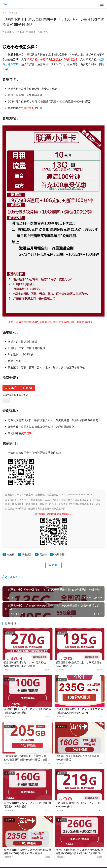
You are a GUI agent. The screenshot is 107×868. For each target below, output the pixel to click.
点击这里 (26, 433)
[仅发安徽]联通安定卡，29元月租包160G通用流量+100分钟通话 (27, 805)
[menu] (102, 4)
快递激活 (27, 554)
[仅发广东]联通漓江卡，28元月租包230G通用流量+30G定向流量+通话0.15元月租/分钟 (79, 852)
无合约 (43, 554)
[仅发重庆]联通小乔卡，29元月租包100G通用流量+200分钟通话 (27, 711)
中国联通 (31, 32)
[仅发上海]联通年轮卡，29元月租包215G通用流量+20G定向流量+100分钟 (79, 711)
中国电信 (62, 727)
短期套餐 (13, 64)
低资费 (11, 554)
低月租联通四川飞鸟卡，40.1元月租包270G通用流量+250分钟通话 (25, 664)
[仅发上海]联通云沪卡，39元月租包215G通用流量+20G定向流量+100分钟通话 (27, 852)
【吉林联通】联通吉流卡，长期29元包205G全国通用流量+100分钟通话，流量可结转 (27, 758)
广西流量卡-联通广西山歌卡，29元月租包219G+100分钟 (79, 805)
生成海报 (11, 577)
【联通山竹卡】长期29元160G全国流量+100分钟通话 (77, 758)
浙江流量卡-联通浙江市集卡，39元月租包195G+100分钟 (79, 664)
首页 (4, 13)
